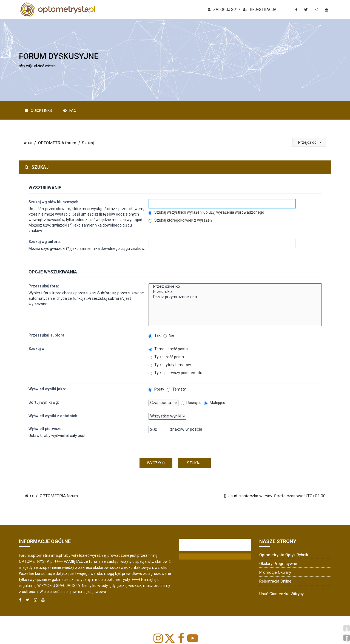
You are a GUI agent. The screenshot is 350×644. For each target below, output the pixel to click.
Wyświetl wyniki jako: (47, 389)
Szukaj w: (37, 349)
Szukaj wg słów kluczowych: (54, 202)
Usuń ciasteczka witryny (281, 594)
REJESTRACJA (260, 10)
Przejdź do (310, 142)
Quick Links (38, 111)
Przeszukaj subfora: (47, 335)
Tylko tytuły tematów (170, 365)
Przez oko (235, 292)
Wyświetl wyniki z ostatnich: (53, 416)
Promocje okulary (275, 572)
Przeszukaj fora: (44, 286)
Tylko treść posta (166, 357)
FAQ (70, 111)
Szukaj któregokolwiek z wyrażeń (180, 220)
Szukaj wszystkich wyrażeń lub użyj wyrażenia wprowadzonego (206, 212)
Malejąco (215, 403)
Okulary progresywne (278, 564)
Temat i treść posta (168, 349)
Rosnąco (191, 403)
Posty (156, 389)
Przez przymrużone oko (235, 297)
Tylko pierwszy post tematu (175, 373)
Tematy (176, 389)
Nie (169, 336)
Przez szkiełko (235, 286)
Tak (155, 336)
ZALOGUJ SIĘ (222, 10)
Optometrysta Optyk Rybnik (284, 555)
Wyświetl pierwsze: (45, 429)
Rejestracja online (275, 581)
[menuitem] (247, 496)
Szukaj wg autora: (45, 242)
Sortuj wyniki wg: (44, 402)
